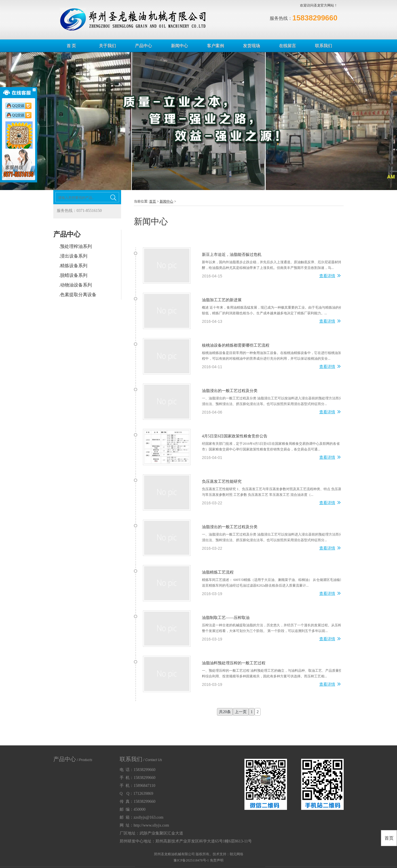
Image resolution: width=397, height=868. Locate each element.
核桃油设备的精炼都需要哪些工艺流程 (236, 345)
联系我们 (324, 46)
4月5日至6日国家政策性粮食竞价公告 (235, 436)
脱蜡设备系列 (74, 275)
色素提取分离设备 (78, 295)
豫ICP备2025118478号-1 (191, 860)
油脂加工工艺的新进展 (222, 300)
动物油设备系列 (76, 285)
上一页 (241, 712)
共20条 (225, 712)
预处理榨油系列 (76, 246)
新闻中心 (180, 46)
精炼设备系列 (74, 266)
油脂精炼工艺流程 (218, 572)
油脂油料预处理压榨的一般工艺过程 (234, 663)
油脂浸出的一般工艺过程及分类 (230, 391)
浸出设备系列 (74, 256)
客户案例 (216, 46)
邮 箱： (142, 817)
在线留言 (288, 46)
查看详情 (330, 276)
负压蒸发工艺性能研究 (222, 482)
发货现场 (252, 46)
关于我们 (107, 46)
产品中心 (143, 46)
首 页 (71, 46)
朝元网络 (236, 854)
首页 (153, 201)
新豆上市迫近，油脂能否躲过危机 (232, 255)
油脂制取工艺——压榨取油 (226, 618)
